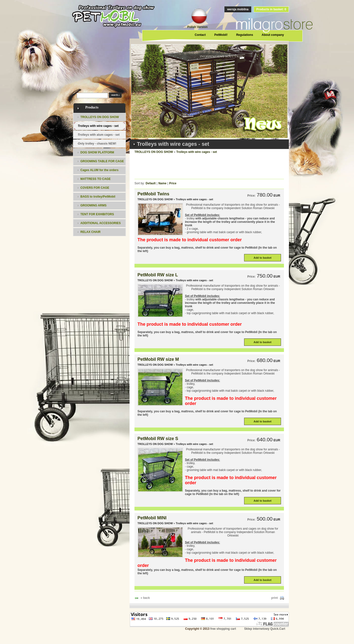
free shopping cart (223, 629)
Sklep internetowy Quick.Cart (265, 629)
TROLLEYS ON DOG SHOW (154, 152)
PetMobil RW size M (158, 359)
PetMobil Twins (153, 194)
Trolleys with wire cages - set (197, 152)
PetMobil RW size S (158, 439)
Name (162, 183)
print (274, 598)
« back (145, 598)
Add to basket (262, 258)
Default (151, 183)
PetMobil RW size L (158, 275)
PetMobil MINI (152, 518)
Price (173, 183)
